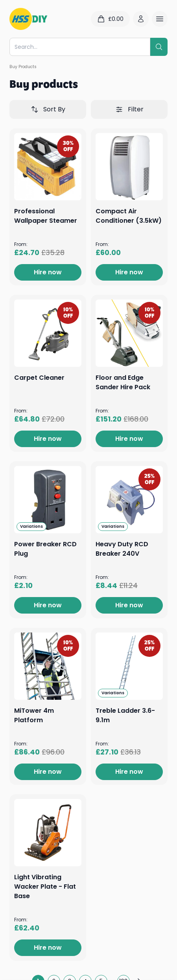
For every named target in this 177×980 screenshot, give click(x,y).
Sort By (48, 109)
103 (123, 973)
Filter (129, 109)
